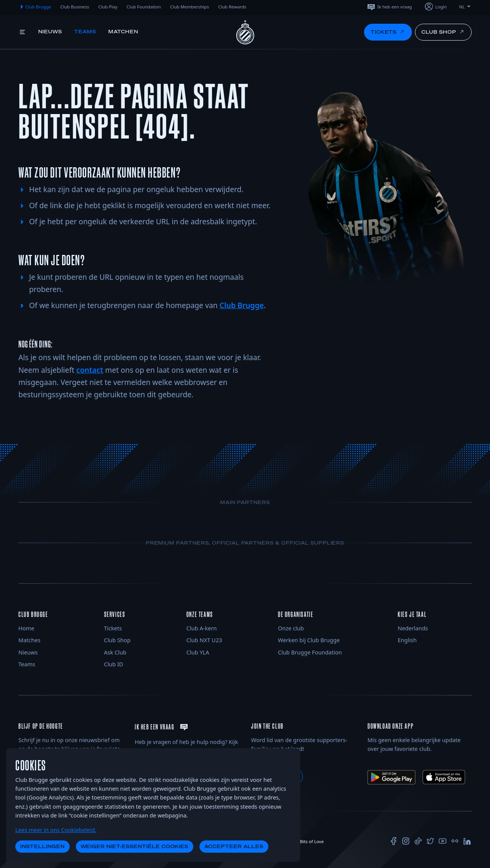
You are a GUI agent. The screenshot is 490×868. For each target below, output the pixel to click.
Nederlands (413, 628)
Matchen (123, 32)
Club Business (75, 7)
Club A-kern (202, 628)
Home (26, 628)
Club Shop (117, 640)
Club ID (114, 664)
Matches (29, 640)
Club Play (108, 7)
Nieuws (50, 32)
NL (465, 7)
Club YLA (198, 652)
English (407, 640)
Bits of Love (309, 841)
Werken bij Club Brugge (309, 640)
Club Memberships (189, 7)
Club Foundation (144, 7)
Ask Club (115, 652)
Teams (85, 32)
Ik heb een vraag (389, 7)
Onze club (291, 628)
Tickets (113, 628)
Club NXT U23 (204, 640)
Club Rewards (232, 7)
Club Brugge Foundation (310, 652)
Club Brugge (35, 7)
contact (90, 370)
